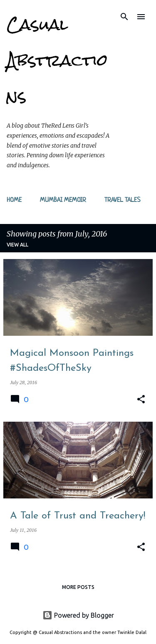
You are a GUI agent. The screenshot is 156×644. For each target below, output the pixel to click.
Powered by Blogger (78, 615)
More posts (78, 587)
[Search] (124, 17)
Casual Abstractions (57, 60)
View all (17, 245)
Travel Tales (122, 200)
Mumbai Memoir (63, 200)
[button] (141, 400)
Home (14, 200)
